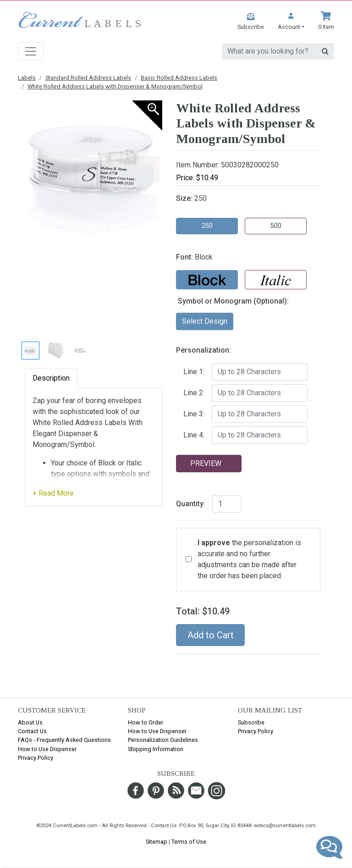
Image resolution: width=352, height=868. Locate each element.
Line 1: (194, 372)
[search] (269, 51)
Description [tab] (51, 378)
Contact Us (32, 731)
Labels (27, 78)
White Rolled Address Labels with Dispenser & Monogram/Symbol (115, 86)
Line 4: (194, 435)
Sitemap (157, 842)
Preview (206, 463)
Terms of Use (189, 842)
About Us (30, 722)
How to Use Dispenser (47, 749)
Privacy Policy (36, 758)
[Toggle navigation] (31, 51)
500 (276, 226)
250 (207, 226)
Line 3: (194, 414)
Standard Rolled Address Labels (88, 78)
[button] (291, 21)
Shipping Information (156, 749)
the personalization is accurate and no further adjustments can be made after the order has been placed (249, 559)
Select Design (205, 321)
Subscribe (251, 722)
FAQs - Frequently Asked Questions (64, 740)
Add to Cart (211, 635)
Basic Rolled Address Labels (179, 78)
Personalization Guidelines (163, 740)
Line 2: (194, 393)
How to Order (146, 722)
